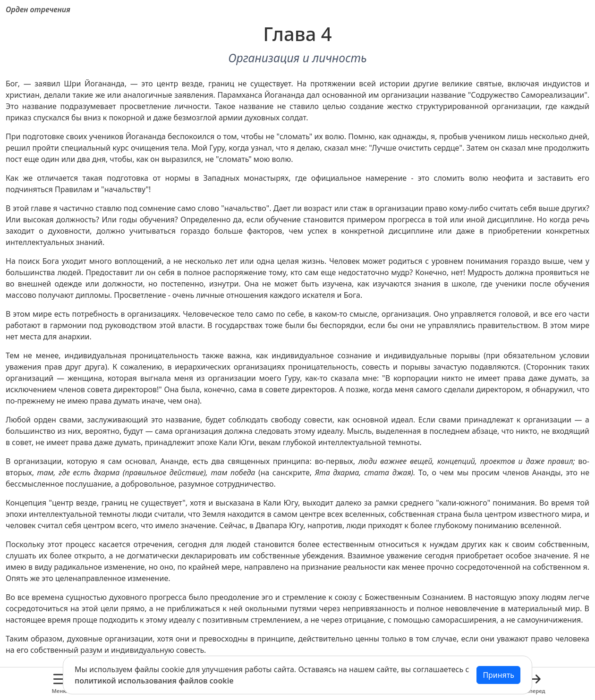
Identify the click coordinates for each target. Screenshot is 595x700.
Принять (498, 675)
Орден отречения (38, 9)
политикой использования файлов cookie (154, 681)
